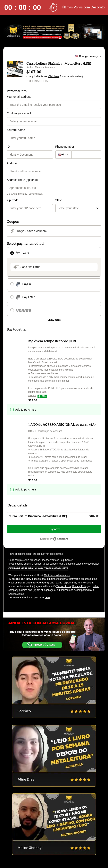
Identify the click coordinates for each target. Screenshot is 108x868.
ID (8, 147)
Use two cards (31, 267)
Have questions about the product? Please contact (36, 554)
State (59, 200)
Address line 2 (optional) (22, 180)
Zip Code (13, 200)
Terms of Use (63, 586)
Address (12, 163)
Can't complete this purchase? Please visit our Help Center (40, 560)
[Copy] (38, 568)
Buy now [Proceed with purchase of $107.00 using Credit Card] (54, 529)
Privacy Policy (80, 586)
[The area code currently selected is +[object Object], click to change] (63, 155)
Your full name (16, 130)
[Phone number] (86, 155)
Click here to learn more (57, 575)
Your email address (19, 97)
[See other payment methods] (54, 320)
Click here (54, 76)
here (47, 597)
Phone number (65, 147)
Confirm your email (19, 113)
